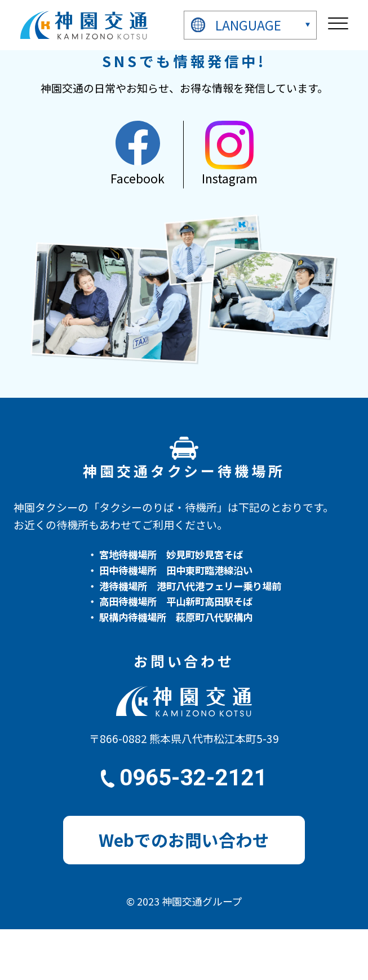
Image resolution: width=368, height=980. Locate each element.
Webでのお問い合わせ (184, 840)
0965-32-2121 (193, 778)
